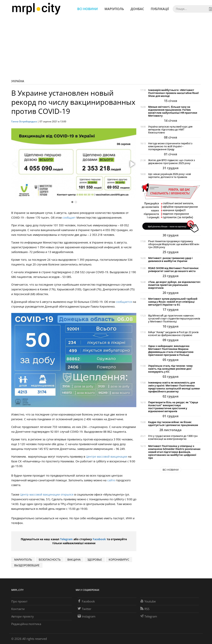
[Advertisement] (106, 47)
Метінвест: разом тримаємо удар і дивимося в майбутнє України (170, 260)
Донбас (137, 9)
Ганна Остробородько (24, 121)
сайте (112, 480)
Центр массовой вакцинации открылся (47, 494)
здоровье (95, 559)
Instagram (87, 616)
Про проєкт (19, 601)
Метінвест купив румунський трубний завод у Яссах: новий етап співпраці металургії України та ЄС (173, 302)
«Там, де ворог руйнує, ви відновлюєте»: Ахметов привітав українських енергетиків (174, 285)
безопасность (50, 559)
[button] (132, 164)
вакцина (74, 559)
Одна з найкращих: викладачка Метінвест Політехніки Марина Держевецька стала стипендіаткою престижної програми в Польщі (171, 350)
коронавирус (119, 559)
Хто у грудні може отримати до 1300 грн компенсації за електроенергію (173, 437)
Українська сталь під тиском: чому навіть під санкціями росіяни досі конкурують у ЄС (170, 369)
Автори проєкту (23, 616)
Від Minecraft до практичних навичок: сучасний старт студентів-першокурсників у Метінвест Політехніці (174, 319)
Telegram (66, 539)
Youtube (148, 601)
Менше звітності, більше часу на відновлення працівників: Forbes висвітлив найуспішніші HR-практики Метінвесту (173, 111)
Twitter (84, 609)
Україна (18, 81)
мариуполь (23, 559)
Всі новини (88, 9)
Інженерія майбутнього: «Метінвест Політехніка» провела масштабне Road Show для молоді (173, 93)
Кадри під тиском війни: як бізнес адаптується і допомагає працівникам (173, 424)
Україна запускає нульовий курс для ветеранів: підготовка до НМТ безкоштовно (170, 130)
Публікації (160, 9)
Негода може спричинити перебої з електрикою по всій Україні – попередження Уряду (170, 146)
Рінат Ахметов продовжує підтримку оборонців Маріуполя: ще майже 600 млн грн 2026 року (174, 244)
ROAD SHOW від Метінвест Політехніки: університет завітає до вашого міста (174, 270)
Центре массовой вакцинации (107, 457)
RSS (145, 609)
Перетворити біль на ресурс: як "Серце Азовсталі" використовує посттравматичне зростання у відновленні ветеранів (173, 407)
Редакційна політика (26, 624)
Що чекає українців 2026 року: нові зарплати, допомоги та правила (170, 176)
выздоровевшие (27, 565)
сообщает (69, 218)
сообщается (124, 302)
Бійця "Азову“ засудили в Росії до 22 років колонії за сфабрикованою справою (173, 334)
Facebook (99, 539)
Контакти (18, 609)
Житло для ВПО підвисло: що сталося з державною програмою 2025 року (171, 162)
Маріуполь (114, 9)
